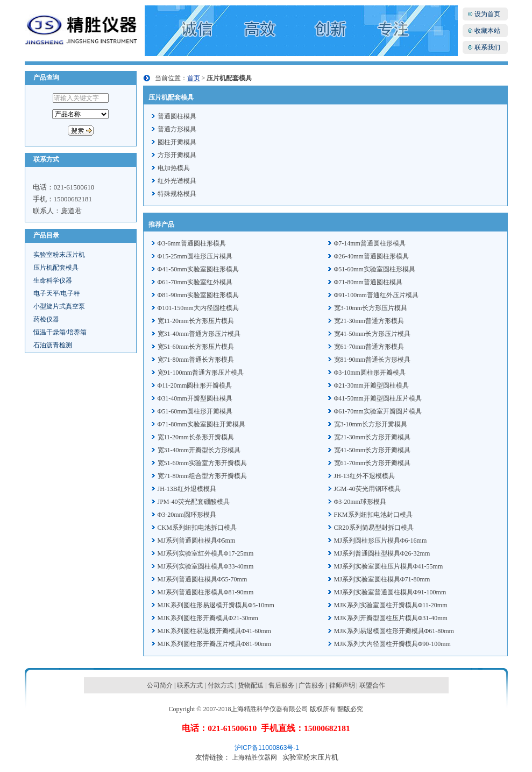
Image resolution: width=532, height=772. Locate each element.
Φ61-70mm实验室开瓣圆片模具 (378, 411)
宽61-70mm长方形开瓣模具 (373, 463)
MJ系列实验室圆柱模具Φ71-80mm (382, 579)
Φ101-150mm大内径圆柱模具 (198, 308)
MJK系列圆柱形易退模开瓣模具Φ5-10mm (216, 605)
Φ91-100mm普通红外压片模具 (376, 295)
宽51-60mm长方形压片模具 (196, 347)
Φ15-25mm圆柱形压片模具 (195, 256)
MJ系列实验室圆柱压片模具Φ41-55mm (389, 566)
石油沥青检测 (53, 345)
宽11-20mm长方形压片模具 (196, 321)
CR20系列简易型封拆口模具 (374, 528)
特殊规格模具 (177, 194)
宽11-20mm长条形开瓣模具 (196, 437)
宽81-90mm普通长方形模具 (373, 360)
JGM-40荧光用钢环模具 (367, 489)
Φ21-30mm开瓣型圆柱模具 (371, 385)
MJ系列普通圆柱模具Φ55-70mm (203, 579)
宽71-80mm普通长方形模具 (196, 360)
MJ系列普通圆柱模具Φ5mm (197, 541)
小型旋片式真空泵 (59, 306)
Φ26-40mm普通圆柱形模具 (371, 256)
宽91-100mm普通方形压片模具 (201, 373)
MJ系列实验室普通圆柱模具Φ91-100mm (390, 592)
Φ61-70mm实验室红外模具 (195, 282)
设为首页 (487, 14)
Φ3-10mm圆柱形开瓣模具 (370, 373)
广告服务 (311, 685)
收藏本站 (487, 31)
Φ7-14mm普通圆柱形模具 (370, 243)
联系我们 (487, 47)
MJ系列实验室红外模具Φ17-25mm (206, 553)
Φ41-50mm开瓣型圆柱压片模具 (378, 398)
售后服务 (281, 685)
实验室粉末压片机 (59, 255)
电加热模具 (174, 168)
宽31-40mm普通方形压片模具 (199, 334)
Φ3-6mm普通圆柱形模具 (192, 243)
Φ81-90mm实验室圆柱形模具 (198, 295)
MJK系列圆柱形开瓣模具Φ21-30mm (208, 618)
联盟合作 (372, 685)
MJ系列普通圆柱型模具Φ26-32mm (382, 553)
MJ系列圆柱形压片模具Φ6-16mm (381, 541)
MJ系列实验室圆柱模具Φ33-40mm (206, 566)
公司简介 (160, 685)
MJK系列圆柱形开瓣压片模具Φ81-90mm (214, 644)
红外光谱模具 (177, 181)
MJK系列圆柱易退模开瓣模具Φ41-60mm (214, 631)
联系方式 (190, 685)
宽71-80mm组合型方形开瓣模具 (203, 476)
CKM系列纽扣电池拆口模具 (197, 528)
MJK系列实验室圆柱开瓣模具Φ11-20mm (391, 605)
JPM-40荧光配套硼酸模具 (194, 502)
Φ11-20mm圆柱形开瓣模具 (195, 385)
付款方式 (221, 685)
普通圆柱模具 (177, 116)
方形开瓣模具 (177, 155)
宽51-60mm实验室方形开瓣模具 (203, 463)
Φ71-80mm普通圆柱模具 (368, 282)
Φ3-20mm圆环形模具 (187, 515)
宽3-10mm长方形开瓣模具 (371, 424)
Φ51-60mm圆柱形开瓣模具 (195, 411)
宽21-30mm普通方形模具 (369, 321)
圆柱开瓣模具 (177, 142)
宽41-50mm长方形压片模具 (373, 334)
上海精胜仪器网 (254, 757)
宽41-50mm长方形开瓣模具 (373, 450)
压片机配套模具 (56, 268)
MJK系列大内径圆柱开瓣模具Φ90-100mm (392, 644)
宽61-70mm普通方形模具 (369, 347)
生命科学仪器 (53, 280)
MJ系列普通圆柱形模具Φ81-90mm (206, 592)
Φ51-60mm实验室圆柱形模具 (375, 269)
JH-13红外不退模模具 (364, 476)
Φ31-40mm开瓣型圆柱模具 (195, 398)
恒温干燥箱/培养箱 (60, 332)
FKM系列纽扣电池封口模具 (373, 515)
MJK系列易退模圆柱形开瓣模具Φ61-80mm (394, 631)
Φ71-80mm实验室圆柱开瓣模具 (201, 424)
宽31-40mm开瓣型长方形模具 (199, 450)
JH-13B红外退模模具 (187, 489)
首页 (194, 78)
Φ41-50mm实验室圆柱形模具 (198, 269)
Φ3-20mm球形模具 (360, 502)
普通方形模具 (177, 129)
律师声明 (342, 685)
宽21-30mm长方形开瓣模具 (373, 437)
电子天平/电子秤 (57, 293)
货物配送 (251, 685)
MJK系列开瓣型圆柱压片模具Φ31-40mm (391, 618)
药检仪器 (46, 319)
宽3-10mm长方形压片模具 (371, 308)
